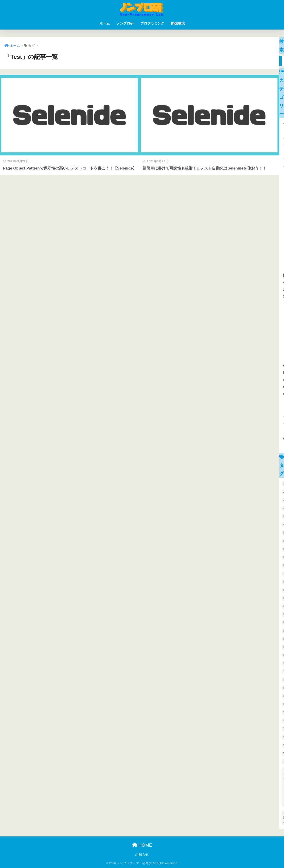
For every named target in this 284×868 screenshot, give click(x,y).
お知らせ (142, 855)
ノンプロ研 (125, 23)
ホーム (105, 23)
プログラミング (152, 23)
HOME (142, 845)
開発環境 (178, 23)
